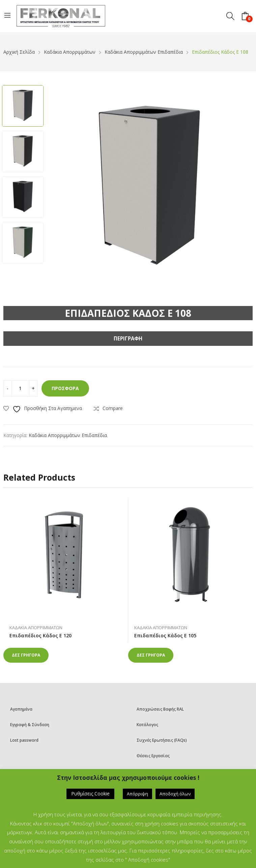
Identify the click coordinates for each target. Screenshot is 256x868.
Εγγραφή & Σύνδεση (30, 725)
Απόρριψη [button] (137, 794)
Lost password (24, 740)
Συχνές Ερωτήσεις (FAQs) (162, 740)
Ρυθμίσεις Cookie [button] (90, 794)
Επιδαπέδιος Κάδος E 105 (165, 635)
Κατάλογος (147, 725)
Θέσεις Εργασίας (153, 756)
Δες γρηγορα (26, 655)
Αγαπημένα (21, 709)
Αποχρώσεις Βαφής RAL (160, 709)
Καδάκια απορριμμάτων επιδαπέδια (68, 435)
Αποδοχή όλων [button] (175, 794)
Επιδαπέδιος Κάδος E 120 (40, 635)
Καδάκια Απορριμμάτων (36, 628)
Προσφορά (65, 388)
